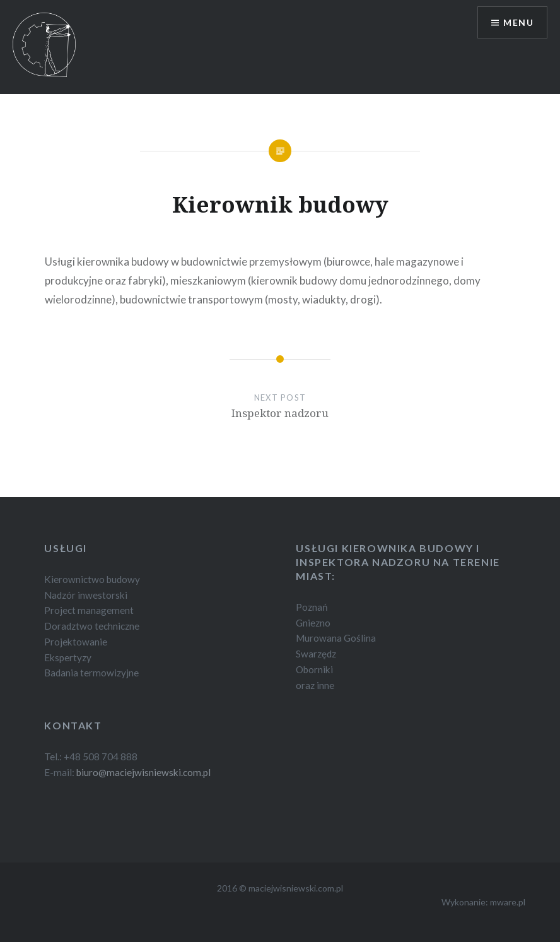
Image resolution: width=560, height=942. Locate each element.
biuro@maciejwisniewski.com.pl (143, 772)
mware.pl (508, 902)
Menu (518, 22)
